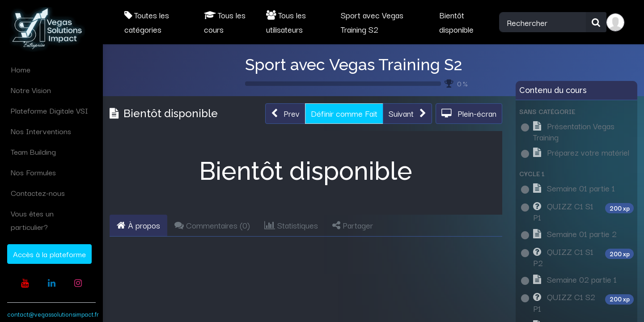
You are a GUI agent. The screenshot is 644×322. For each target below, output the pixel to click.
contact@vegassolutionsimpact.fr (53, 314)
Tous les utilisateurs (286, 22)
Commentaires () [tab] (212, 225)
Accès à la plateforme (49, 254)
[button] (285, 114)
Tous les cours (225, 22)
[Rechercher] (596, 22)
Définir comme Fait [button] (344, 113)
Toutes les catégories (147, 22)
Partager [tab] (353, 225)
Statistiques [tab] (291, 225)
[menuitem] (51, 69)
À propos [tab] (138, 225)
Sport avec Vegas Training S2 (354, 64)
